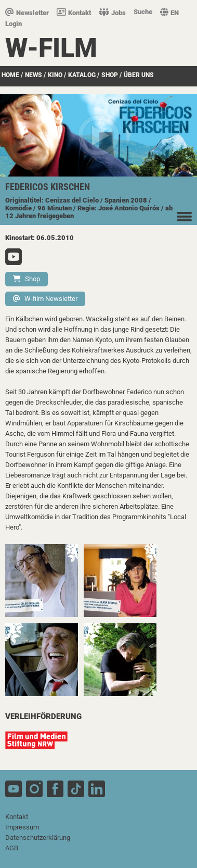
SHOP (110, 75)
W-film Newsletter (45, 299)
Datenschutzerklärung (38, 838)
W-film (51, 48)
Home (10, 75)
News (34, 75)
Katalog (82, 75)
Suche (143, 12)
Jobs (112, 13)
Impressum (22, 827)
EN (169, 13)
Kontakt (74, 13)
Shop (27, 279)
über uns (139, 75)
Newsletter (27, 13)
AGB (12, 848)
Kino (55, 75)
